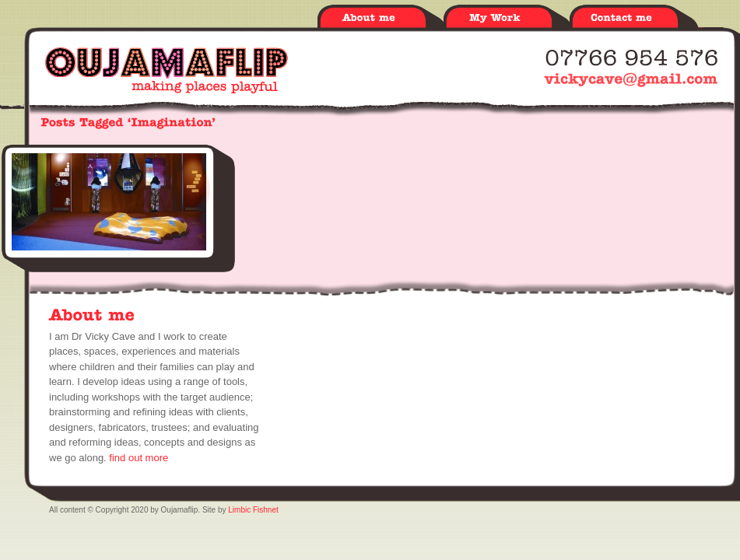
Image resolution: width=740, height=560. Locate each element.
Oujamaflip (167, 70)
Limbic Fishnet (253, 510)
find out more (139, 458)
